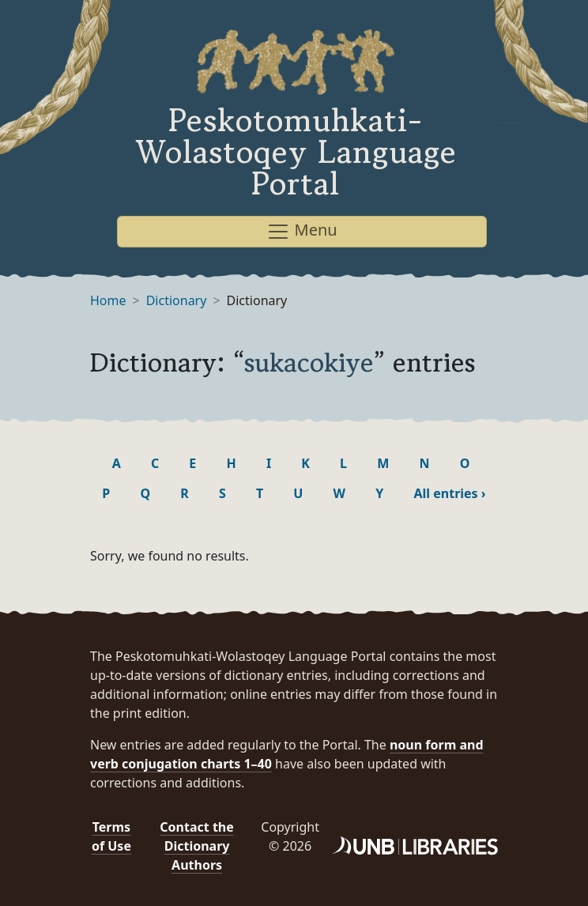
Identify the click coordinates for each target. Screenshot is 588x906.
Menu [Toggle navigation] (302, 231)
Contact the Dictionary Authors (196, 846)
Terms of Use (111, 836)
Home (108, 300)
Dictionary (177, 300)
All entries (449, 493)
